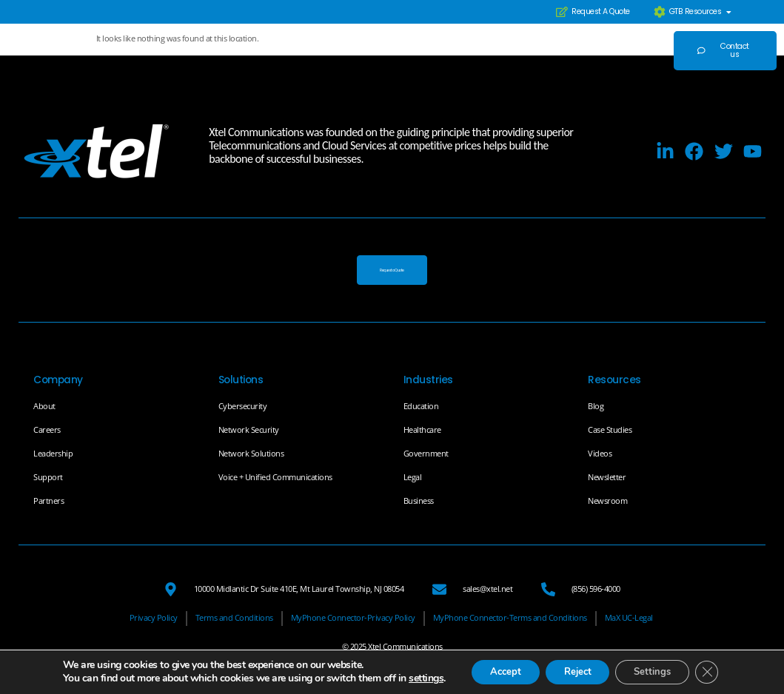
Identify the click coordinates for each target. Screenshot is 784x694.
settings (69, 680)
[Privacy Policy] (154, 619)
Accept (489, 666)
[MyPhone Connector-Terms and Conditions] (510, 619)
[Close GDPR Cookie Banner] (716, 667)
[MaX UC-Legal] (629, 619)
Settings (655, 666)
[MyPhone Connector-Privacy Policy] (353, 619)
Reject (570, 666)
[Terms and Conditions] (234, 619)
